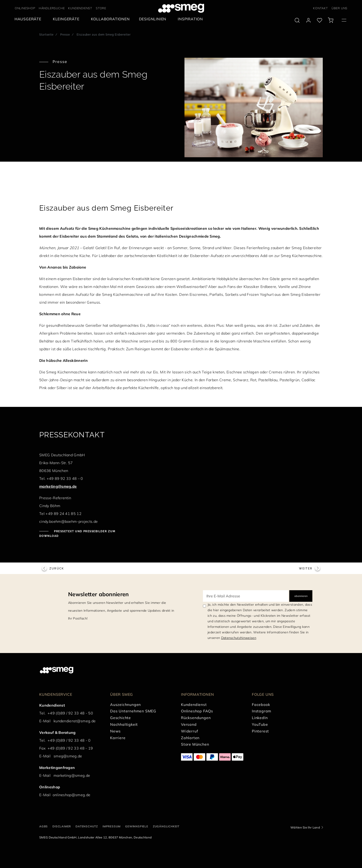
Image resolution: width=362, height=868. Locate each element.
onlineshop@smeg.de (72, 795)
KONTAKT (321, 8)
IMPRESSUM (112, 826)
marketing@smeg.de (58, 486)
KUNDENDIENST (80, 8)
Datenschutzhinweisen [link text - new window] (239, 638)
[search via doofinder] (297, 20)
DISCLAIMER (62, 826)
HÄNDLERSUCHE (52, 8)
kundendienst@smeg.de (75, 721)
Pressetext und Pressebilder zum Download (77, 534)
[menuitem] (29, 19)
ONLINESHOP (25, 8)
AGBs (44, 826)
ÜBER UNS (339, 8)
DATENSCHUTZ (87, 826)
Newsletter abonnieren (98, 594)
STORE (101, 8)
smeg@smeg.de (68, 756)
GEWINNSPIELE (137, 826)
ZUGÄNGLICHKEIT (166, 826)
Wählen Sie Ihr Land (305, 827)
